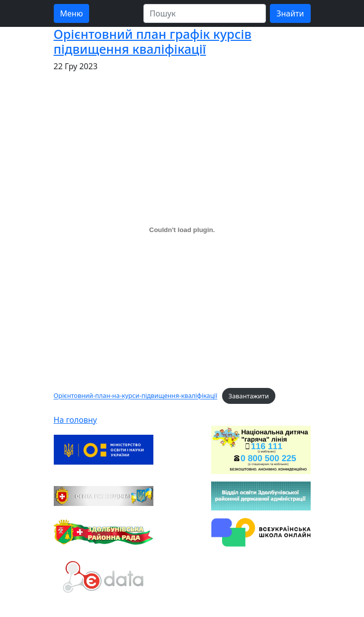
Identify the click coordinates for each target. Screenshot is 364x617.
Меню (72, 13)
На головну (75, 420)
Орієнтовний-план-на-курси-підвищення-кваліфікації (136, 396)
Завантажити (249, 396)
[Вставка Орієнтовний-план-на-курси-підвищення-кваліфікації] (182, 230)
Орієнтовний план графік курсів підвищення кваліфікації (153, 41)
